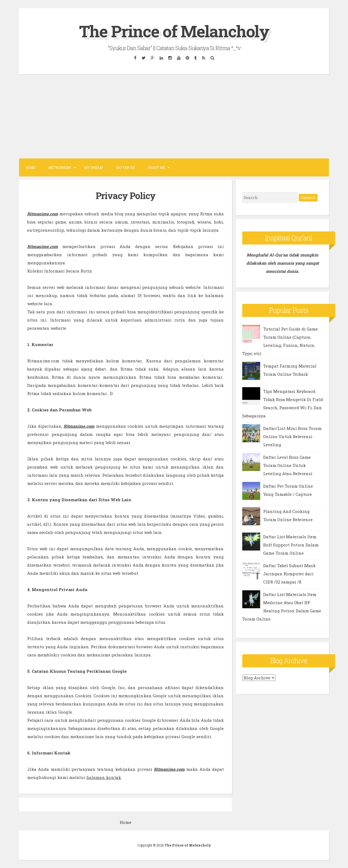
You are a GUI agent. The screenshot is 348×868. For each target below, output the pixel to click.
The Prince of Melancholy (174, 31)
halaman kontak (104, 777)
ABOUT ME (156, 167)
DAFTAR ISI (125, 167)
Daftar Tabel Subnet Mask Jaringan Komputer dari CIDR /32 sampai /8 (289, 574)
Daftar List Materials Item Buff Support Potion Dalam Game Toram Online (291, 545)
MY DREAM (94, 167)
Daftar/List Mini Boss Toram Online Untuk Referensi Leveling (292, 436)
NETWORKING (60, 167)
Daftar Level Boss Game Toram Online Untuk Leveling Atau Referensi (288, 465)
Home (30, 167)
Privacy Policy (126, 195)
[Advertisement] (174, 116)
